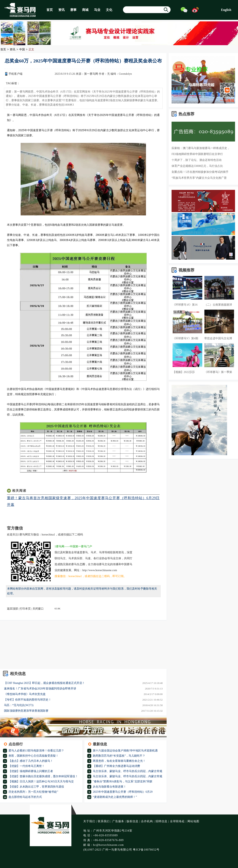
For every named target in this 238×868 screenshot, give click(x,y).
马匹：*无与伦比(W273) (19, 705)
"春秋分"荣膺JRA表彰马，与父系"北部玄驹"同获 (123, 781)
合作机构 (147, 821)
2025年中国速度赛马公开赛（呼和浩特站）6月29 (123, 792)
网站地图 (193, 821)
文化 (109, 10)
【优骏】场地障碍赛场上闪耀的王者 (31, 771)
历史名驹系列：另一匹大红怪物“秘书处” (33, 792)
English (226, 10)
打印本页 (25, 609)
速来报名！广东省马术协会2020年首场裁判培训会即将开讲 (40, 689)
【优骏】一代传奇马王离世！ (27, 766)
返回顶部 (12, 609)
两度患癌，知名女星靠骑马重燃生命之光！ (119, 761)
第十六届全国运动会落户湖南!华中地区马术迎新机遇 (125, 751)
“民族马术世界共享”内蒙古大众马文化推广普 (199, 178)
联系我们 (104, 821)
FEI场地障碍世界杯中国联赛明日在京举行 (197, 154)
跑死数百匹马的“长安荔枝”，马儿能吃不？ (119, 756)
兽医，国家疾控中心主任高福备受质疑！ (34, 756)
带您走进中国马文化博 (218, 338)
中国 (22, 50)
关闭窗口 (38, 609)
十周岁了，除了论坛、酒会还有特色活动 (197, 160)
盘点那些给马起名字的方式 (25, 797)
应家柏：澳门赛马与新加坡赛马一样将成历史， (201, 148)
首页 (50, 10)
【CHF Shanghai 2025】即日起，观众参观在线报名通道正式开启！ (44, 683)
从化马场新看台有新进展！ (109, 787)
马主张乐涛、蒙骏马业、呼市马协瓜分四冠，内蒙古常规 (128, 771)
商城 (85, 10)
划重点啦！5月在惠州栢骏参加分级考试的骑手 (200, 172)
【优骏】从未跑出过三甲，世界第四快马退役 (36, 787)
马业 (97, 10)
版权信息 (132, 821)
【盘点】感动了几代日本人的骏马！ (31, 761)
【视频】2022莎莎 (184, 372)
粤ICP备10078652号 (146, 850)
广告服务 (118, 821)
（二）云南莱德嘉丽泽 (218, 305)
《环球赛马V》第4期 (185, 338)
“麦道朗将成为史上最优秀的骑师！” (115, 797)
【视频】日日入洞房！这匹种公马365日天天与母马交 (41, 781)
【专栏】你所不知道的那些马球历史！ (28, 700)
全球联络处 (177, 821)
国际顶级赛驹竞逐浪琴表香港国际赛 (26, 711)
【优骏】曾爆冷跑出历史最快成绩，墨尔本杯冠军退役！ (43, 776)
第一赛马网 (91, 74)
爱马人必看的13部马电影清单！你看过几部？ (36, 751)
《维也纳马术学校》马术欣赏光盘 (25, 694)
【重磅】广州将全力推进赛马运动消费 (116, 766)
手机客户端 (15, 74)
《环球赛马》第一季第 (218, 372)
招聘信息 (161, 821)
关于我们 (89, 821)
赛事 (73, 10)
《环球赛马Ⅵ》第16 (185, 305)
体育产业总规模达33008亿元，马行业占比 (197, 166)
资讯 (61, 10)
